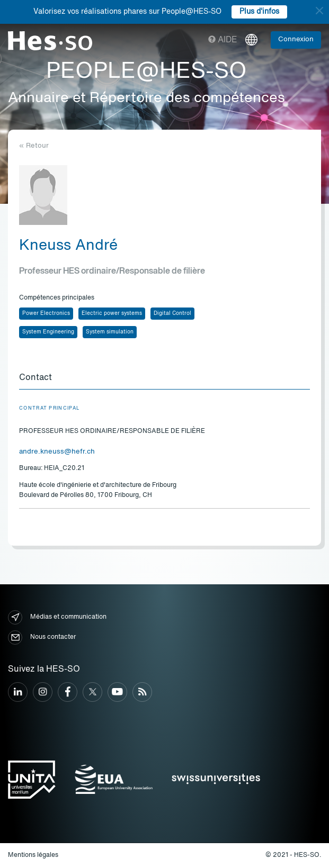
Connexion (296, 39)
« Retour (34, 146)
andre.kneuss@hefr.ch (57, 452)
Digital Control (172, 313)
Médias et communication (57, 617)
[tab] (164, 378)
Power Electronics (46, 313)
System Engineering (48, 332)
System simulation (110, 332)
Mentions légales (33, 855)
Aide (223, 40)
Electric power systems (112, 313)
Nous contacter (42, 638)
